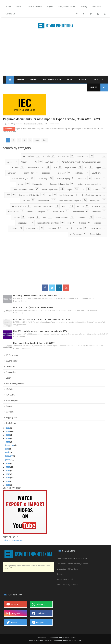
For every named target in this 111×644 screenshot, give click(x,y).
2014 (8, 481)
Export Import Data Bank (67, 569)
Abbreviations (64, 156)
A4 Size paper (83, 156)
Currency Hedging (63, 178)
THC (67, 228)
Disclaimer (97, 7)
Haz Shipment (95, 201)
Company (12, 173)
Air (36, 162)
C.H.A (55, 167)
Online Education (34, 7)
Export (21, 80)
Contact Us (10, 14)
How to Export (44, 201)
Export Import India (50, 190)
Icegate (60, 574)
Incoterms (96, 212)
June (7, 449)
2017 (8, 471)
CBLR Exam (96, 173)
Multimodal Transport (36, 212)
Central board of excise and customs (72, 558)
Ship (69, 223)
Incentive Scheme (19, 206)
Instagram (13, 613)
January (9, 459)
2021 (99, 156)
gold (49, 195)
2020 (8, 442)
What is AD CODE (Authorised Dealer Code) (33, 307)
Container (82, 178)
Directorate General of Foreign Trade (72, 564)
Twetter (12, 622)
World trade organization (68, 584)
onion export (82, 217)
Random (94, 87)
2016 (8, 474)
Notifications (13, 212)
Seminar (83, 223)
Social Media (96, 228)
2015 (8, 478)
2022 (8, 435)
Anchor (24, 162)
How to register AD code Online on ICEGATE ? (34, 343)
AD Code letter (29, 156)
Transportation (32, 228)
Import (34, 80)
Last (46, 140)
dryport (21, 184)
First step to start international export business (36, 296)
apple (98, 167)
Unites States (95, 234)
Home (8, 7)
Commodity (29, 173)
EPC (84, 190)
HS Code (26, 201)
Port (45, 217)
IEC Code (80, 206)
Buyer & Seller (71, 167)
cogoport (46, 173)
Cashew (15, 167)
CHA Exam (62, 173)
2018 (8, 467)
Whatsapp (39, 604)
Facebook (38, 613)
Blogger (79, 640)
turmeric (14, 228)
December (10, 445)
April (7, 452)
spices (80, 228)
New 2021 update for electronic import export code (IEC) (40, 331)
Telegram (38, 622)
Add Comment (53, 124)
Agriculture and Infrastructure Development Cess (81, 162)
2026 (8, 428)
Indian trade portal (65, 579)
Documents (37, 184)
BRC (86, 167)
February (9, 456)
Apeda (10, 162)
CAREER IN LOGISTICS (36, 167)
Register (32, 217)
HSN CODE (96, 206)
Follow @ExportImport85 (13, 540)
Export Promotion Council (23, 190)
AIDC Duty (50, 162)
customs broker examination (89, 184)
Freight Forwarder (67, 195)
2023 (8, 431)
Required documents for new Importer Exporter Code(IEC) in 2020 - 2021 (52, 119)
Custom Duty (42, 178)
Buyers (50, 7)
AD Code (46, 156)
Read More (9, 129)
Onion (98, 217)
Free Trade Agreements (91, 195)
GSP (8, 195)
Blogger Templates (36, 640)
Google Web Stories (67, 7)
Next (38, 140)
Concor (98, 178)
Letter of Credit (78, 212)
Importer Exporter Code (44, 206)
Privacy (84, 7)
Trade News (51, 228)
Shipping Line (23, 223)
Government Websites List (29, 195)
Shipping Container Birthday (48, 223)
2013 (8, 485)
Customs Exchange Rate (60, 184)
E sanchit (97, 190)
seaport (97, 223)
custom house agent (20, 178)
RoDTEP (17, 217)
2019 (8, 463)
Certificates (79, 173)
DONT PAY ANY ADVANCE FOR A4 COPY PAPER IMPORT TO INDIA (42, 319)
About (19, 7)
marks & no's (58, 212)
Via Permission (76, 234)
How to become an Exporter (70, 201)
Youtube (12, 604)
